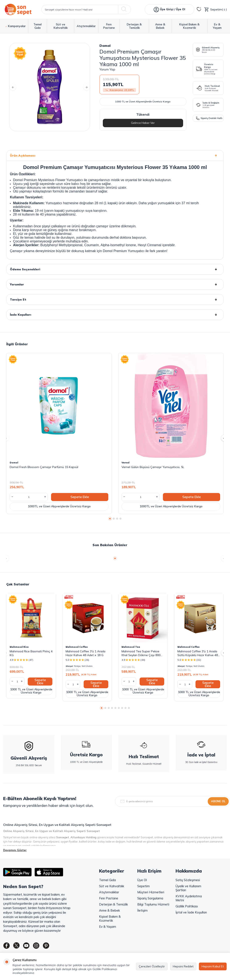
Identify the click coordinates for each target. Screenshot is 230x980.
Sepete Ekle (80, 497)
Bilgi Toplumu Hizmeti (153, 904)
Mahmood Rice (19, 647)
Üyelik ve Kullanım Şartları (188, 888)
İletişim (142, 910)
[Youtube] (30, 946)
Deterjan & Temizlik (134, 26)
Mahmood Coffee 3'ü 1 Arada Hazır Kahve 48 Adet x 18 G (85, 653)
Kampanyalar (16, 26)
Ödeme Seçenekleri (115, 269)
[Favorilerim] (199, 9)
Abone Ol (218, 801)
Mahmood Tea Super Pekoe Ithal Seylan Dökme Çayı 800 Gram (141, 653)
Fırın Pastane (109, 26)
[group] (50, 87)
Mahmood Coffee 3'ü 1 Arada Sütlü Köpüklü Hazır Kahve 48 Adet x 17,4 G (198, 653)
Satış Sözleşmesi (188, 880)
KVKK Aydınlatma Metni (189, 898)
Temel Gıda (38, 26)
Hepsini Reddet (183, 966)
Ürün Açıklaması (115, 156)
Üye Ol (142, 880)
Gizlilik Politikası (187, 906)
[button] (16, 87)
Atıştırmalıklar (86, 26)
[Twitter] (19, 946)
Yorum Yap (107, 69)
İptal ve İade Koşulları (191, 912)
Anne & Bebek (160, 26)
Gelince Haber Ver (143, 123)
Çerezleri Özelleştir (152, 966)
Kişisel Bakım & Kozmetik (189, 26)
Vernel (126, 463)
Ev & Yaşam (217, 26)
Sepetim (143, 886)
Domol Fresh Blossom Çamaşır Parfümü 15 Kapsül (44, 467)
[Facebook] (7, 946)
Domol (105, 46)
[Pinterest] (54, 946)
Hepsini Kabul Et (213, 966)
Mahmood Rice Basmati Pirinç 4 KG (31, 653)
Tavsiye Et (115, 300)
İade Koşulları (115, 315)
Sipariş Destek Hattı (209, 118)
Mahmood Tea (131, 647)
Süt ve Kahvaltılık (61, 26)
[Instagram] (42, 946)
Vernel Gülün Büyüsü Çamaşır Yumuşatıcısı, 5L (153, 467)
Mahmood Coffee (77, 647)
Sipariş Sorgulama (150, 898)
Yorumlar (115, 284)
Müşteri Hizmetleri (151, 892)
